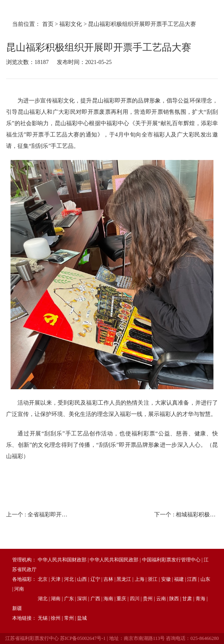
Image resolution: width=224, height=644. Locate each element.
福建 (179, 579)
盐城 (82, 618)
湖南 (56, 599)
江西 (192, 579)
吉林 (108, 579)
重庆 (121, 599)
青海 (200, 599)
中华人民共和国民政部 (114, 560)
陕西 (174, 599)
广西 (95, 599)
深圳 (82, 599)
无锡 (43, 618)
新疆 (17, 608)
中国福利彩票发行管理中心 (171, 560)
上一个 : (38, 515)
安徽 (166, 579)
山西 (82, 579)
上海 (140, 579)
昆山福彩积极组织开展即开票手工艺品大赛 (142, 24)
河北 (69, 579)
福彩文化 (71, 24)
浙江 (153, 579)
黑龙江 (124, 579)
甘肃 (187, 599)
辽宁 (95, 579)
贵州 (148, 599)
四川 (135, 599)
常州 (69, 618)
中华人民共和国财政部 (62, 560)
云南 (161, 599)
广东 (69, 599)
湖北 (43, 599)
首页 (48, 24)
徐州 (56, 618)
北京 (43, 579)
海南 (108, 599)
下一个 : (186, 515)
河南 (19, 589)
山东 (205, 579)
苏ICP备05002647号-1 (83, 638)
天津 (56, 579)
